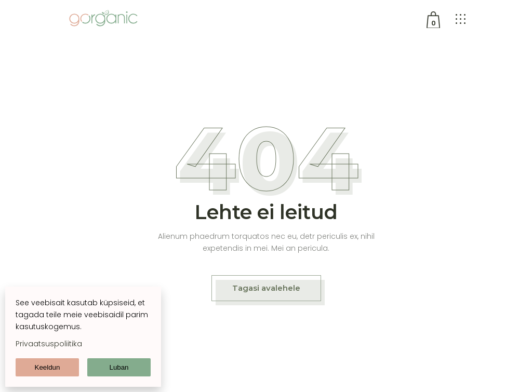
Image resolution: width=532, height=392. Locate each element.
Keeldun (48, 367)
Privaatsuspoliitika (49, 344)
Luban (119, 367)
